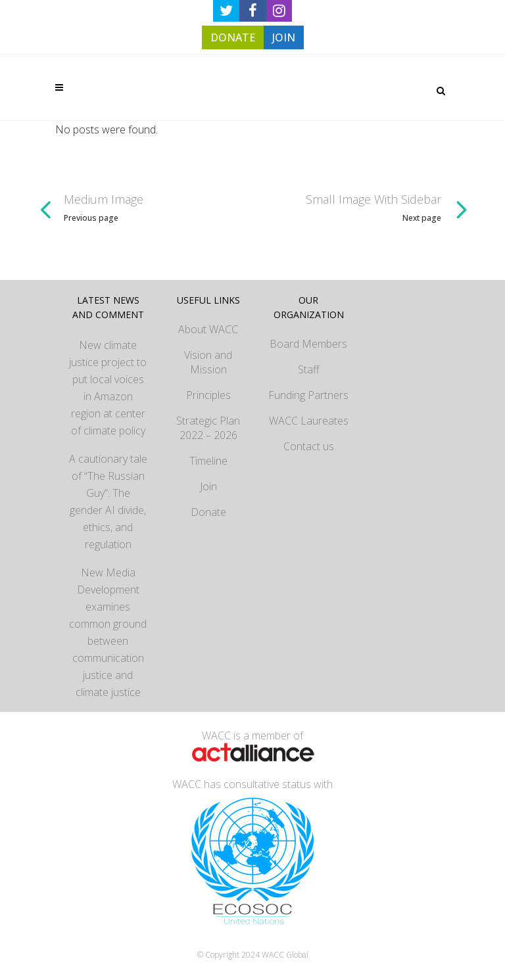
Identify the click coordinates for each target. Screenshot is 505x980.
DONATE (233, 37)
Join (208, 486)
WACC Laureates (309, 421)
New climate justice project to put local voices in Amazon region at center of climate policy (108, 388)
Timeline (208, 461)
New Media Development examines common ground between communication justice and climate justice (108, 632)
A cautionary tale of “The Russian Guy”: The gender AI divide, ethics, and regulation (108, 502)
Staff (309, 369)
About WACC (208, 329)
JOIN (284, 37)
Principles (208, 395)
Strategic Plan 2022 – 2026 (208, 428)
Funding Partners (308, 395)
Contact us (309, 446)
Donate (208, 512)
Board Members (308, 344)
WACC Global (285, 955)
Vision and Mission (208, 362)
